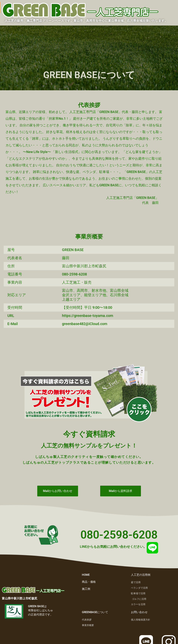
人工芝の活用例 (141, 575)
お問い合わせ (139, 612)
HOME (86, 575)
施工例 (86, 589)
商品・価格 (89, 582)
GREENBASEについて (95, 612)
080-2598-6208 (119, 537)
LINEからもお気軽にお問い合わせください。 (113, 549)
